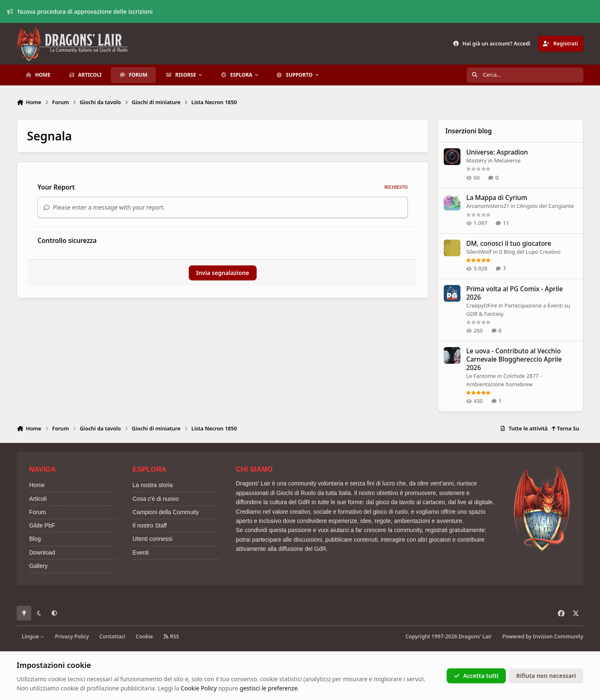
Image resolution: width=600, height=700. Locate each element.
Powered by (543, 636)
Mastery (476, 160)
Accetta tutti (476, 676)
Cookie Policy (199, 688)
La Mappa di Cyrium (497, 198)
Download (42, 552)
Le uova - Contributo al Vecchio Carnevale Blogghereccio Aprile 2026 (514, 359)
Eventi (141, 552)
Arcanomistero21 (488, 206)
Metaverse (507, 160)
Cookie (144, 636)
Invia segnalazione (223, 273)
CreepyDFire (482, 305)
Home (37, 485)
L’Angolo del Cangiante (545, 206)
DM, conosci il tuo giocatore (509, 244)
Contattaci (112, 636)
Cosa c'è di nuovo (156, 499)
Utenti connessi (152, 539)
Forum (37, 512)
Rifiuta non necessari (546, 676)
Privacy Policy (72, 636)
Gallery (38, 566)
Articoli (38, 499)
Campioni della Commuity (166, 512)
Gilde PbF (42, 525)
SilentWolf (479, 252)
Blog (35, 539)
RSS (171, 636)
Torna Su (565, 429)
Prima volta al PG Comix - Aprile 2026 (515, 293)
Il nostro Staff (150, 525)
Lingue (33, 636)
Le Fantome (481, 376)
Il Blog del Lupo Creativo (529, 252)
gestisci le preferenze (269, 688)
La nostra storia (153, 485)
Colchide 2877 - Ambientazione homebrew (504, 380)
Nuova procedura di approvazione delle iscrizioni (80, 11)
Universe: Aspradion (497, 152)
